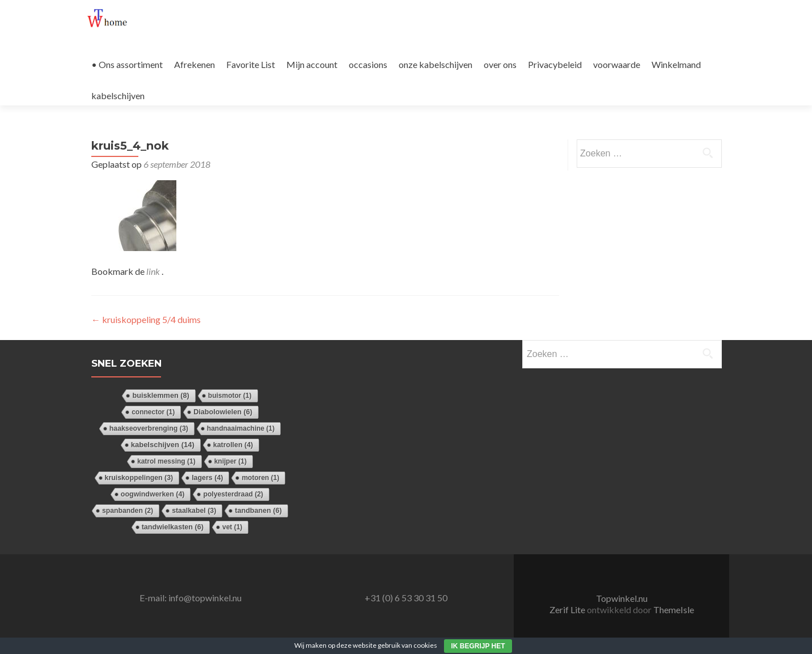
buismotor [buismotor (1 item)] (230, 396)
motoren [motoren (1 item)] (260, 478)
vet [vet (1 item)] (232, 527)
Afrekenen (194, 64)
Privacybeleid (555, 64)
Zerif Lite (568, 610)
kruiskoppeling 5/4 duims (146, 319)
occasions (368, 64)
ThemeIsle (674, 610)
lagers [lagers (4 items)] (207, 478)
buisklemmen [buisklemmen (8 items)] (160, 395)
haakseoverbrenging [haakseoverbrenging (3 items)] (149, 428)
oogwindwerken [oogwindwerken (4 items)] (153, 494)
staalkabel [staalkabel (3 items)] (194, 511)
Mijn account (312, 64)
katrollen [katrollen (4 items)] (233, 445)
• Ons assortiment (127, 64)
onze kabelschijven (435, 64)
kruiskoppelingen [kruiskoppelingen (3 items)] (139, 478)
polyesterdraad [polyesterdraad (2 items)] (233, 494)
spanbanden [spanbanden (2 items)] (128, 511)
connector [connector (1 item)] (153, 412)
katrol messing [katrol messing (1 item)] (166, 461)
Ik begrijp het (478, 646)
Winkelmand (676, 64)
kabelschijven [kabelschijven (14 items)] (163, 445)
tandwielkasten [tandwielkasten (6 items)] (173, 527)
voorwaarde (617, 64)
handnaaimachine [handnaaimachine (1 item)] (241, 428)
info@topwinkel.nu (205, 598)
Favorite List (251, 64)
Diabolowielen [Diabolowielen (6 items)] (223, 412)
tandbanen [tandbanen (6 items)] (258, 511)
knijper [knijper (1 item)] (231, 461)
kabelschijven (118, 95)
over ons (500, 64)
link (154, 271)
